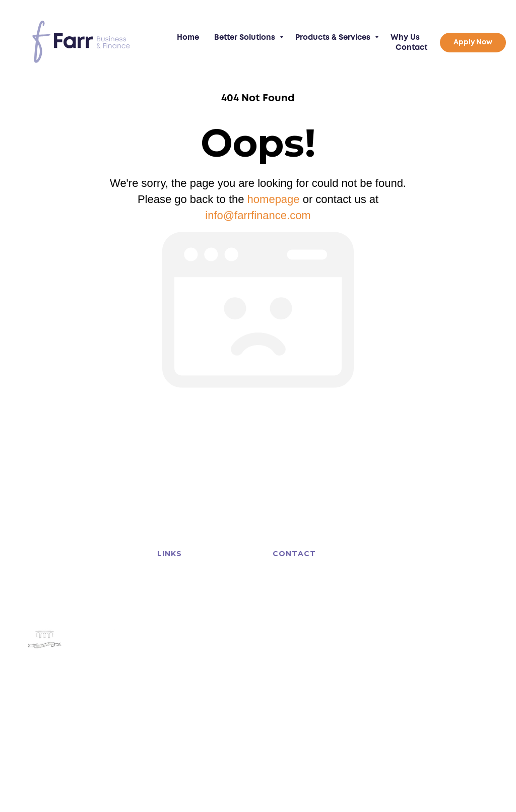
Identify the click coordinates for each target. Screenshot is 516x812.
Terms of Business (56, 747)
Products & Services (334, 38)
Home (188, 38)
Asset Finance (177, 581)
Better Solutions (246, 38)
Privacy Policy (107, 747)
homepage (274, 199)
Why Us (405, 38)
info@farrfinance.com (258, 215)
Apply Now (229, 641)
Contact (411, 48)
